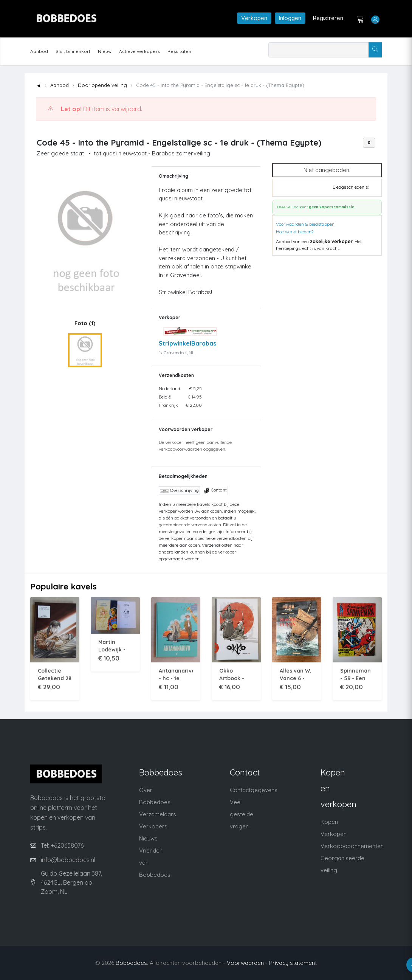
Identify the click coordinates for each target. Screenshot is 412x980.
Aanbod (39, 51)
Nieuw (105, 51)
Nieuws (148, 838)
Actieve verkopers (139, 51)
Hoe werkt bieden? (295, 232)
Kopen (329, 822)
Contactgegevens (254, 790)
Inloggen (290, 18)
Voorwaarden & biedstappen (305, 224)
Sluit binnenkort (73, 51)
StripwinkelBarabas (187, 343)
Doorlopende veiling (102, 85)
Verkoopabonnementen (352, 846)
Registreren (328, 18)
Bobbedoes (131, 963)
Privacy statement (293, 963)
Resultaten (179, 51)
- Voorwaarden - (245, 963)
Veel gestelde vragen (242, 814)
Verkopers (153, 826)
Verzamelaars (158, 814)
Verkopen (254, 18)
